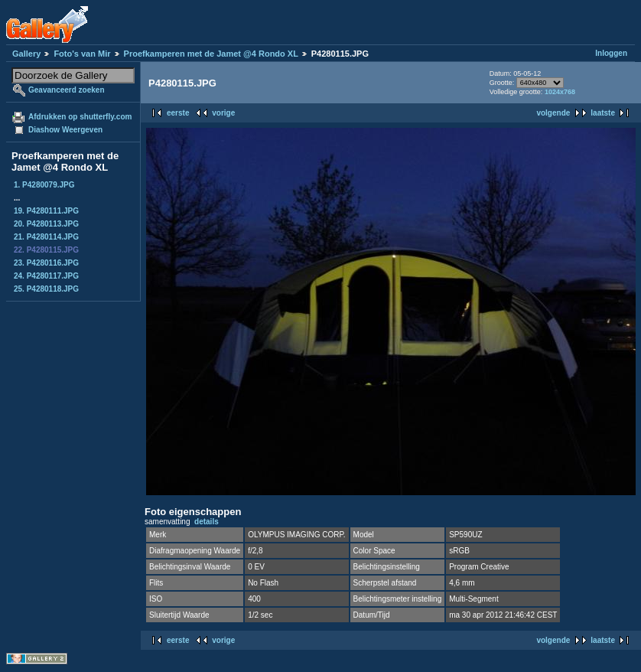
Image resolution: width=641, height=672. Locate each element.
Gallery (26, 54)
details (207, 522)
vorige (223, 113)
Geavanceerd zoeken (67, 90)
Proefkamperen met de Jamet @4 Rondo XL (211, 54)
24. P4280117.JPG (46, 276)
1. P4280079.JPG (44, 185)
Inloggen (611, 53)
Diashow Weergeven (65, 130)
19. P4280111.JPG (46, 211)
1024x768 (560, 92)
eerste (178, 113)
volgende (553, 113)
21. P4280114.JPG (46, 237)
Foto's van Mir (82, 54)
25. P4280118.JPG (46, 289)
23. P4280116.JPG (46, 263)
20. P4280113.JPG (46, 224)
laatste (603, 113)
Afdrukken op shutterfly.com (80, 117)
